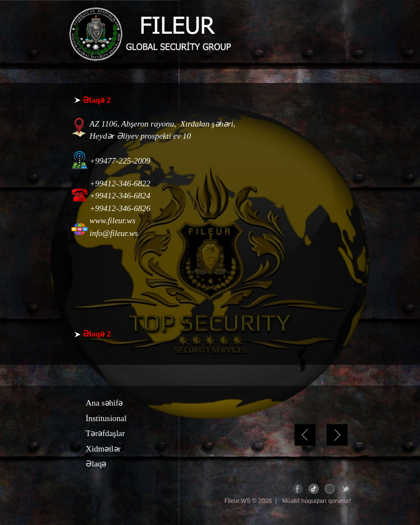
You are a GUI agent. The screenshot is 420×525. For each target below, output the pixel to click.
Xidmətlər (103, 449)
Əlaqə (96, 464)
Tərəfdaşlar (105, 433)
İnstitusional (106, 418)
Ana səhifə (104, 403)
